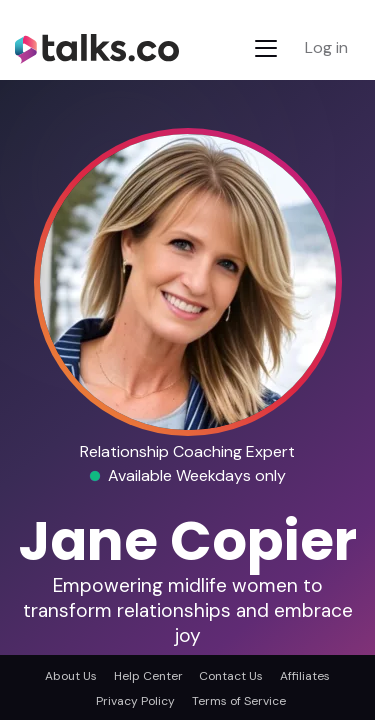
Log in (326, 47)
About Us (71, 676)
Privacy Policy (135, 701)
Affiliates (305, 676)
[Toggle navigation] (266, 48)
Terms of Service (239, 701)
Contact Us (231, 676)
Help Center (148, 676)
